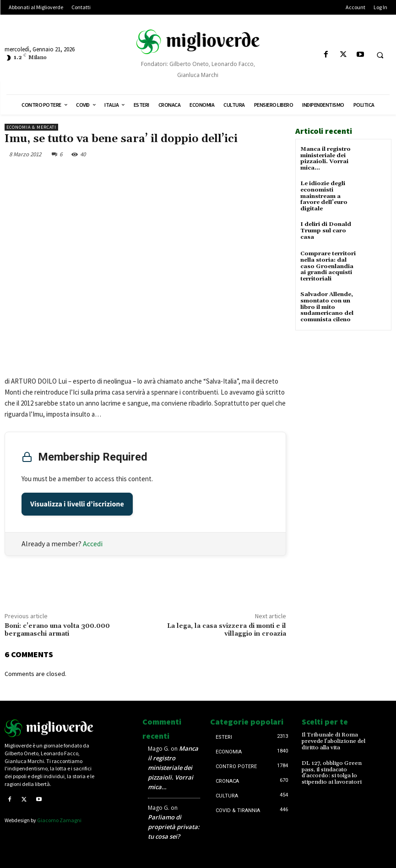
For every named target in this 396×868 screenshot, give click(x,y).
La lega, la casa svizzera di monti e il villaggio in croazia (227, 630)
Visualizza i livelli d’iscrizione (77, 504)
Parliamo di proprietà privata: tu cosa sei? (174, 827)
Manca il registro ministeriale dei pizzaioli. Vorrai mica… (325, 158)
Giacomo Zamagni (59, 820)
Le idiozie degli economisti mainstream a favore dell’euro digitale (324, 195)
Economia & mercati (31, 127)
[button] (380, 55)
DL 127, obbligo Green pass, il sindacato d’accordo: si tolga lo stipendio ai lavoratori (331, 772)
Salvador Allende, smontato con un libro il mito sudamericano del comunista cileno (326, 304)
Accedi (93, 544)
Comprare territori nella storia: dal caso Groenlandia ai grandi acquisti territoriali (330, 264)
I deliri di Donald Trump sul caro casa (325, 229)
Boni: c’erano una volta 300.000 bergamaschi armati (57, 630)
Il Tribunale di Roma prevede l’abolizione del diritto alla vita (333, 741)
